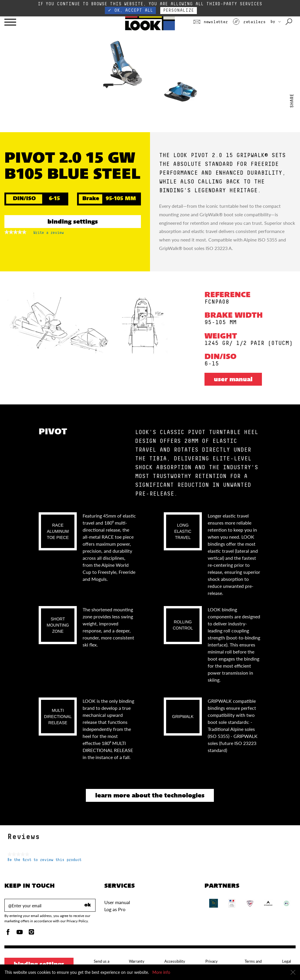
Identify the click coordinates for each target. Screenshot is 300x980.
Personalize (179, 10)
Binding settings (73, 222)
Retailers (249, 22)
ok (88, 905)
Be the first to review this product (44, 860)
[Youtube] (20, 934)
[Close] (293, 972)
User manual (233, 380)
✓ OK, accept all (130, 10)
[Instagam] (31, 934)
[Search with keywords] (289, 22)
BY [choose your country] (276, 22)
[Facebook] (8, 934)
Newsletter (211, 22)
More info (161, 972)
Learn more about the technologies (150, 796)
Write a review (49, 234)
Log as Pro (115, 909)
